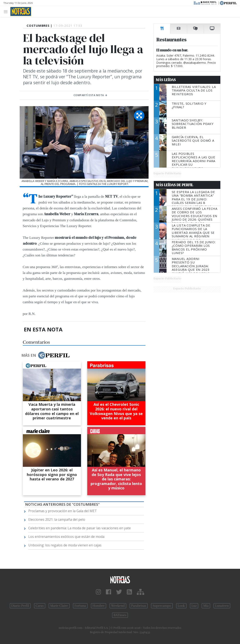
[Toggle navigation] (7, 11)
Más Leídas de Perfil (175, 185)
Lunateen (222, 606)
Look (181, 606)
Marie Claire (59, 606)
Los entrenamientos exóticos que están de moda (66, 537)
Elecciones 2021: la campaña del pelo (57, 519)
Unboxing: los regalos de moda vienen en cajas (65, 545)
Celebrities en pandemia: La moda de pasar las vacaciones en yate (80, 528)
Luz (194, 606)
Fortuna (80, 606)
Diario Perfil (20, 606)
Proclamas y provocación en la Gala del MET (63, 511)
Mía (206, 606)
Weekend (118, 606)
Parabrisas (139, 606)
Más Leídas (166, 80)
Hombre (99, 606)
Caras (40, 606)
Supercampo (162, 606)
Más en (45, 355)
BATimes (120, 615)
